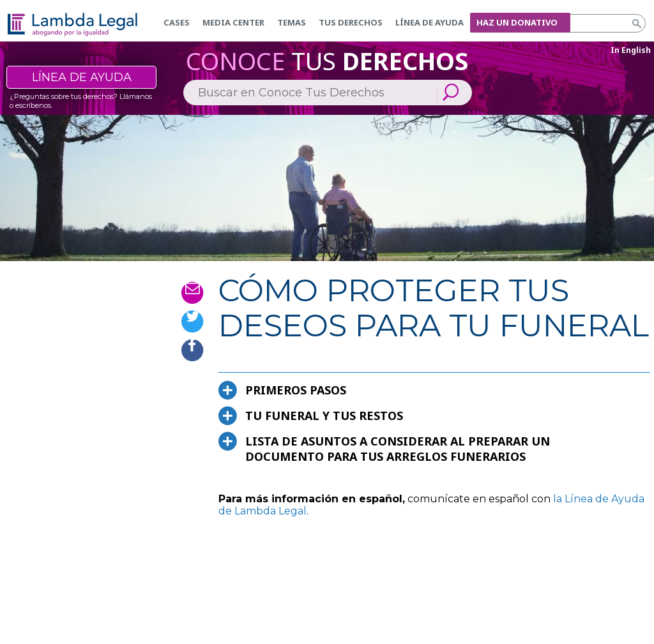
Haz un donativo (517, 22)
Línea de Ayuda (430, 22)
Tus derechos (351, 22)
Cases (177, 22)
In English (631, 50)
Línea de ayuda (82, 77)
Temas (292, 22)
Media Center (233, 22)
